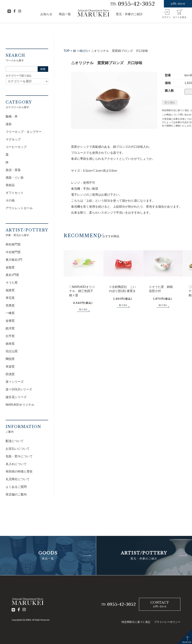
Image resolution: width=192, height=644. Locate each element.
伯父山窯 (12, 351)
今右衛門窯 (13, 252)
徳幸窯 (10, 344)
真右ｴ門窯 (12, 275)
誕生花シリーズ (16, 397)
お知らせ (46, 14)
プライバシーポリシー (167, 622)
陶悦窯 (10, 359)
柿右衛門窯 (13, 244)
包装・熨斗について (19, 456)
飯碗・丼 (12, 116)
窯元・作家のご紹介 (129, 14)
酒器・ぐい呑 (15, 178)
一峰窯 (10, 313)
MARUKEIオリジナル (20, 405)
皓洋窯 (10, 328)
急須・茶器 (13, 170)
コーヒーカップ (16, 147)
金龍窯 (10, 267)
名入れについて (16, 464)
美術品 (10, 185)
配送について (15, 441)
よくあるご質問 (16, 487)
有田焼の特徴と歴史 (19, 471)
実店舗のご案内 (16, 494)
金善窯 (10, 321)
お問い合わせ (178, 4)
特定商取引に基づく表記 (136, 622)
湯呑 (9, 124)
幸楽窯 (10, 367)
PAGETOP (187, 642)
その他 (10, 200)
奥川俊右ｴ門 (14, 260)
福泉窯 (10, 290)
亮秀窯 (10, 306)
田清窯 (10, 374)
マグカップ (13, 139)
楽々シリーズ (15, 382)
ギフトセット (15, 193)
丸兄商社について (18, 479)
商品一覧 (65, 14)
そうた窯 (12, 283)
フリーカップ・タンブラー (24, 132)
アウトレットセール (19, 208)
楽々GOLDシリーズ (19, 389)
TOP (67, 51)
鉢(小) (84, 51)
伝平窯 (10, 336)
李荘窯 (10, 298)
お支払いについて (18, 449)
